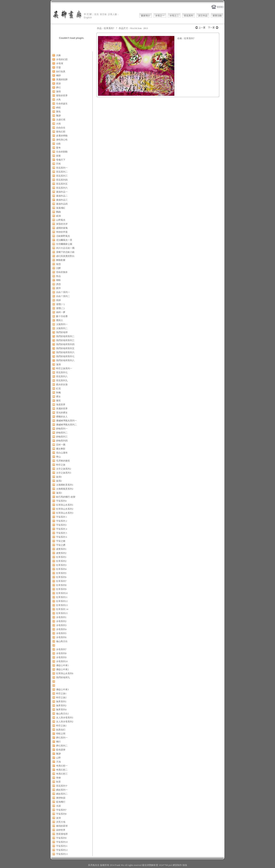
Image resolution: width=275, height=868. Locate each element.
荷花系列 (188, 16)
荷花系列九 (62, 380)
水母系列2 (61, 621)
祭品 (58, 276)
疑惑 (58, 264)
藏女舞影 (61, 449)
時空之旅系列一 (64, 368)
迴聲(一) (60, 304)
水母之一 (160, 16)
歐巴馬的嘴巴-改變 (66, 497)
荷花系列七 (62, 372)
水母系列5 (61, 633)
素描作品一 (62, 192)
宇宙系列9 (61, 838)
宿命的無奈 (62, 272)
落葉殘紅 (61, 208)
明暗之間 (61, 734)
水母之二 (174, 16)
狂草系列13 (62, 605)
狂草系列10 (62, 593)
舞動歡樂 (61, 260)
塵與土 (60, 320)
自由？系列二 (63, 296)
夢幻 (58, 88)
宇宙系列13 (62, 854)
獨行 (58, 742)
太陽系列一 (62, 324)
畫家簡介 (146, 16)
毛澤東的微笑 (63, 461)
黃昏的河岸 (62, 224)
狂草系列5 (61, 573)
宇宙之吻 (61, 541)
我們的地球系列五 (65, 348)
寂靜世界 (61, 830)
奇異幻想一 (62, 766)
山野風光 (61, 220)
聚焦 (58, 112)
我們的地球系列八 (65, 360)
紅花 (58, 389)
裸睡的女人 (62, 417)
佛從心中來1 (62, 665)
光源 (58, 806)
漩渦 (58, 364)
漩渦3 (59, 493)
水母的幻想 (62, 59)
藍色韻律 (61, 750)
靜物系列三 (62, 437)
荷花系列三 (62, 176)
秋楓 (58, 393)
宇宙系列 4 (62, 529)
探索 (58, 156)
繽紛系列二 (62, 794)
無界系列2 (61, 706)
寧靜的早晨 (62, 232)
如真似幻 (61, 730)
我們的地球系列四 (65, 344)
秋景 (58, 782)
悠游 (58, 84)
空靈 (58, 67)
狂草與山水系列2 (65, 509)
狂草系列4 (61, 569)
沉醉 (58, 268)
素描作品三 (62, 200)
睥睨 (58, 108)
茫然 (58, 164)
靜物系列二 (62, 433)
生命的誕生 (62, 104)
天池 (58, 762)
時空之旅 (61, 465)
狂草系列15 (62, 613)
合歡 (58, 144)
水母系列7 (61, 649)
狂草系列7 (61, 581)
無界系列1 (61, 702)
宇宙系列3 (61, 525)
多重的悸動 (62, 136)
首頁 (96, 14)
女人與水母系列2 (65, 722)
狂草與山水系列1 (65, 505)
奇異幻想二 (62, 770)
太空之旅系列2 (64, 469)
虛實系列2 (61, 553)
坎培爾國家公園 (64, 244)
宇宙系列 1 (62, 517)
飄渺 (58, 116)
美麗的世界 (62, 409)
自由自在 (61, 128)
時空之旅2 (61, 698)
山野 (58, 758)
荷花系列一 (62, 168)
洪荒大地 (61, 822)
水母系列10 (62, 661)
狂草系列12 (62, 601)
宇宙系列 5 (62, 533)
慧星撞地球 (62, 834)
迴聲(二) (60, 308)
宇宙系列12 (62, 850)
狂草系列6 (61, 577)
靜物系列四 (62, 441)
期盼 (58, 280)
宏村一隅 (61, 445)
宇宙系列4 (61, 501)
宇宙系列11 (62, 846)
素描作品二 (62, 196)
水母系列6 (61, 637)
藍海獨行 (61, 802)
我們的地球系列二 (65, 336)
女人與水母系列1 (65, 718)
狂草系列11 (62, 597)
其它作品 (203, 16)
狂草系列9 (61, 589)
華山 (58, 457)
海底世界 (61, 405)
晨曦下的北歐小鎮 (65, 252)
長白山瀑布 (62, 453)
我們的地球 (62, 332)
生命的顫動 (62, 152)
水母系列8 (61, 653)
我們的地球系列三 (65, 340)
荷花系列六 (62, 188)
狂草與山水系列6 (65, 673)
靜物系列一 (62, 429)
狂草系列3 (61, 565)
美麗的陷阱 (62, 79)
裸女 (58, 397)
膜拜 (58, 288)
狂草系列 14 (62, 609)
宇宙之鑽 (61, 545)
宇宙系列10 (62, 842)
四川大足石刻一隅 (65, 248)
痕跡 (58, 300)
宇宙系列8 (61, 814)
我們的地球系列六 (65, 352)
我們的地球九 (63, 677)
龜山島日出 (62, 641)
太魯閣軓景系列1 (65, 485)
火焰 (58, 124)
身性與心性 (62, 140)
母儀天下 (61, 160)
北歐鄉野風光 (63, 236)
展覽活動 (217, 16)
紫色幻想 (61, 132)
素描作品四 (62, 204)
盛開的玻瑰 (62, 228)
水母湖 (60, 63)
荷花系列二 (62, 172)
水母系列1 (61, 617)
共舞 (58, 55)
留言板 (103, 14)
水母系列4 (61, 629)
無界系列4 (61, 710)
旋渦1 (59, 477)
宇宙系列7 (61, 810)
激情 (58, 92)
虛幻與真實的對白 (65, 256)
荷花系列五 (62, 184)
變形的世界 (62, 96)
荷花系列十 (62, 786)
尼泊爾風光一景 (64, 240)
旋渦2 (59, 481)
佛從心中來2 (62, 669)
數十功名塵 (62, 316)
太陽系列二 (62, 328)
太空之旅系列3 (64, 473)
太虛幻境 (61, 120)
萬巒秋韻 (61, 798)
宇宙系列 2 (62, 521)
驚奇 (58, 148)
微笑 (58, 401)
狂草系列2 (61, 561)
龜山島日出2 (62, 714)
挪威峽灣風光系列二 (66, 425)
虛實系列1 (61, 549)
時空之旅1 (61, 694)
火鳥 (58, 100)
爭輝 (58, 778)
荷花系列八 (62, 376)
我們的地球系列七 (65, 356)
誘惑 (58, 284)
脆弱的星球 (62, 826)
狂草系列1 (61, 557)
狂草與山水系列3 (65, 513)
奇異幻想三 (62, 774)
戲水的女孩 (62, 385)
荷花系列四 (62, 180)
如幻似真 (61, 71)
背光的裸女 (62, 413)
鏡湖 (58, 216)
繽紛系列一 (62, 790)
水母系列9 (61, 657)
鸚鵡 (58, 212)
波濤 (58, 818)
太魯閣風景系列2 (65, 489)
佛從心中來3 (62, 690)
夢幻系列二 (62, 746)
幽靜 (58, 75)
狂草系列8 (61, 585)
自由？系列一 (63, 292)
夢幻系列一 (62, 738)
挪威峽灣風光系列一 (66, 421)
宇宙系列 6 (62, 537)
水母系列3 (61, 625)
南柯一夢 (61, 312)
